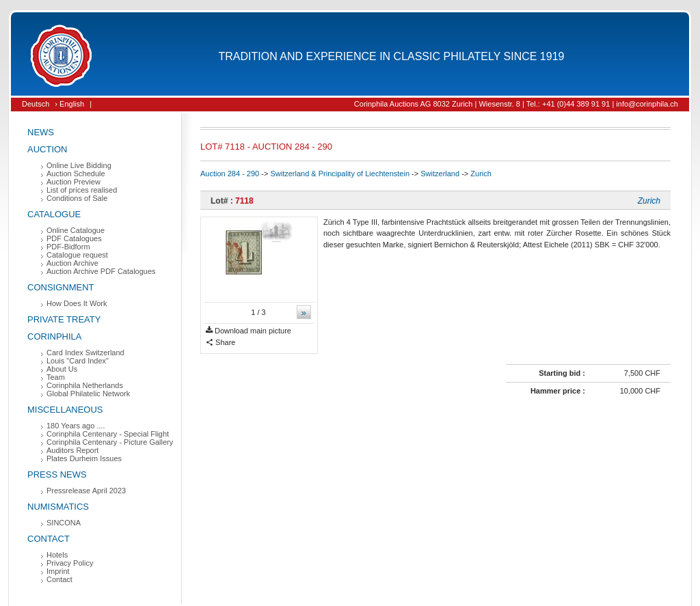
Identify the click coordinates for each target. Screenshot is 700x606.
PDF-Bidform (68, 247)
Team (56, 377)
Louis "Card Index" (78, 361)
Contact (49, 539)
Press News (57, 474)
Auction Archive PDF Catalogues (101, 271)
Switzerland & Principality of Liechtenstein (340, 174)
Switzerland (440, 174)
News (41, 132)
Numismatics (58, 507)
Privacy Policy (70, 563)
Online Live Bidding (79, 165)
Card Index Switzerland (85, 353)
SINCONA (64, 523)
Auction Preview (73, 182)
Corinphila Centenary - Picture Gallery (110, 442)
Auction (48, 149)
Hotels (57, 555)
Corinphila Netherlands (85, 385)
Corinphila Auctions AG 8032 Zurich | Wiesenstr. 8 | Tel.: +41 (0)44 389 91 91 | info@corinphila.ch (516, 104)
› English (69, 104)
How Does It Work (77, 303)
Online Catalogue (76, 230)
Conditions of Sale (77, 198)
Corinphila (54, 336)
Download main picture (248, 331)
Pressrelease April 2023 (86, 491)
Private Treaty (64, 319)
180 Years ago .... (76, 426)
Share (220, 343)
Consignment (61, 287)
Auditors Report (72, 450)
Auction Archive (72, 263)
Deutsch (36, 104)
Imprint (58, 571)
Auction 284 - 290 (230, 174)
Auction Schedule (76, 174)
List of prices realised (82, 190)
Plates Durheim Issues (84, 458)
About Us (62, 369)
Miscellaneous (65, 410)
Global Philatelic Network (88, 394)
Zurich (481, 174)
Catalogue (54, 214)
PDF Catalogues (74, 238)
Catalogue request (77, 255)
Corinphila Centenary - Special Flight (108, 434)
